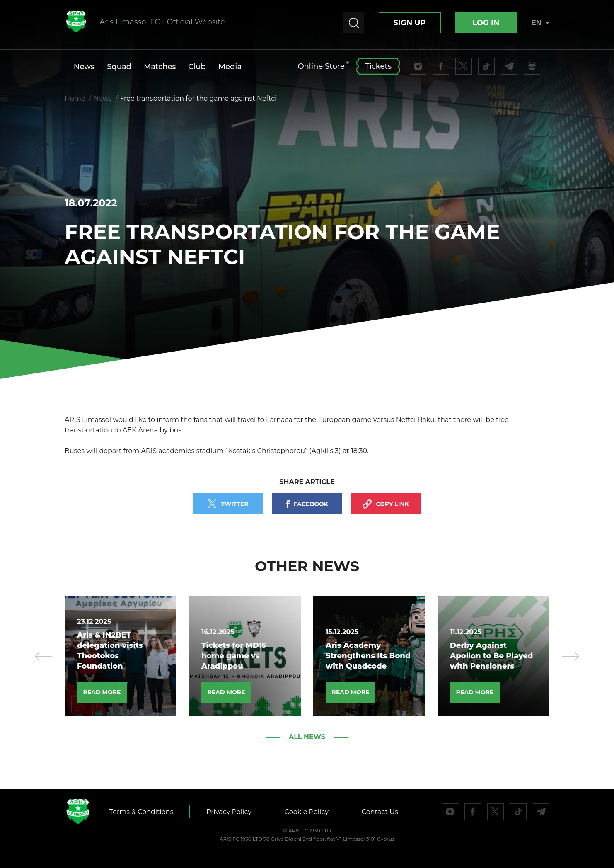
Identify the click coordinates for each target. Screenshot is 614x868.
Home (75, 98)
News (102, 98)
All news (307, 737)
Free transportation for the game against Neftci (198, 98)
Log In (486, 23)
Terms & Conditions (141, 812)
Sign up (409, 23)
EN (540, 23)
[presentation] (44, 656)
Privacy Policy (229, 812)
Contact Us (380, 812)
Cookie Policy (307, 812)
